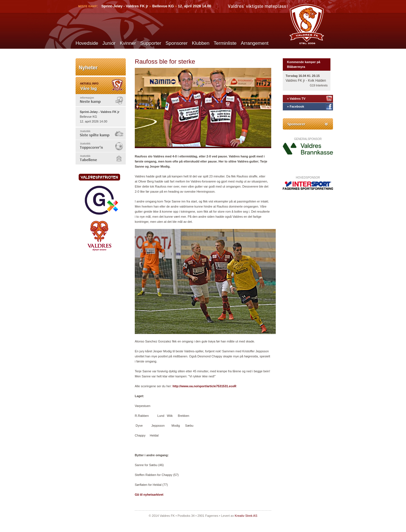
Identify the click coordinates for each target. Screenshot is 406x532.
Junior (109, 43)
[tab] (101, 100)
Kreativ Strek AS (246, 516)
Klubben (200, 43)
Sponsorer (176, 43)
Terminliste (225, 43)
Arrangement (255, 43)
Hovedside (87, 43)
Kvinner (128, 43)
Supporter (151, 43)
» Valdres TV (296, 99)
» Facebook (296, 106)
